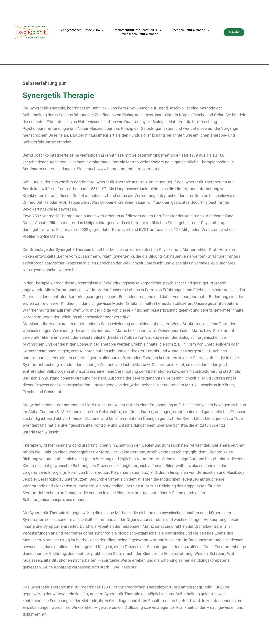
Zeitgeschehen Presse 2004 (82, 30)
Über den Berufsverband (190, 30)
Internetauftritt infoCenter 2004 (138, 30)
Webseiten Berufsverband (140, 34)
